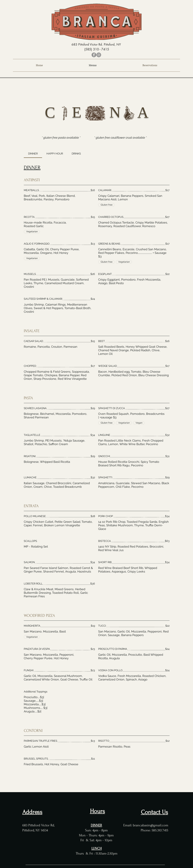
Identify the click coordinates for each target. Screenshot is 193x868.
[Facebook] (94, 55)
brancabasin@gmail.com (151, 825)
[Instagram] (99, 55)
